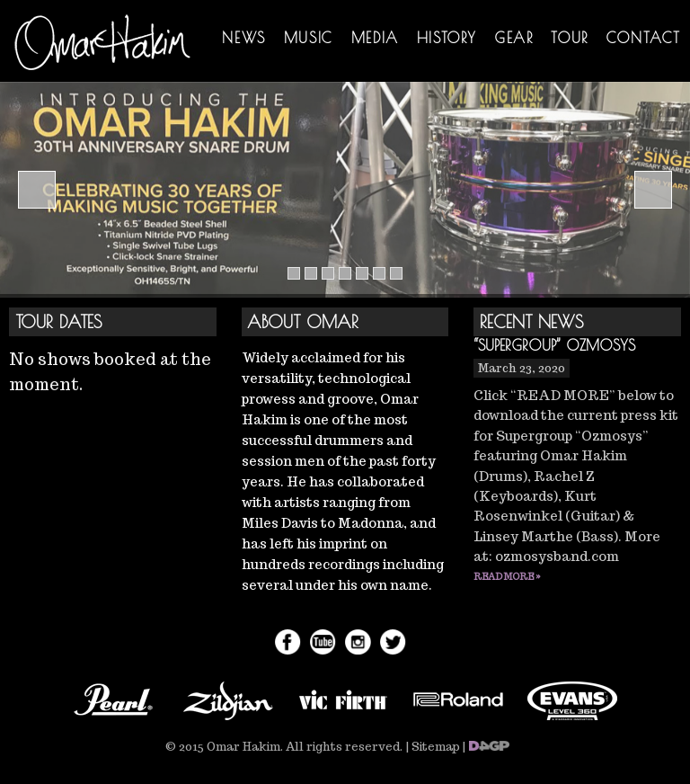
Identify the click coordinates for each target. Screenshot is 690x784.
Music (309, 38)
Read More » (507, 577)
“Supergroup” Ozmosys (554, 345)
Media (375, 38)
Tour (569, 38)
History (447, 38)
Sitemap (436, 747)
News (243, 38)
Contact (644, 38)
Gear (514, 38)
